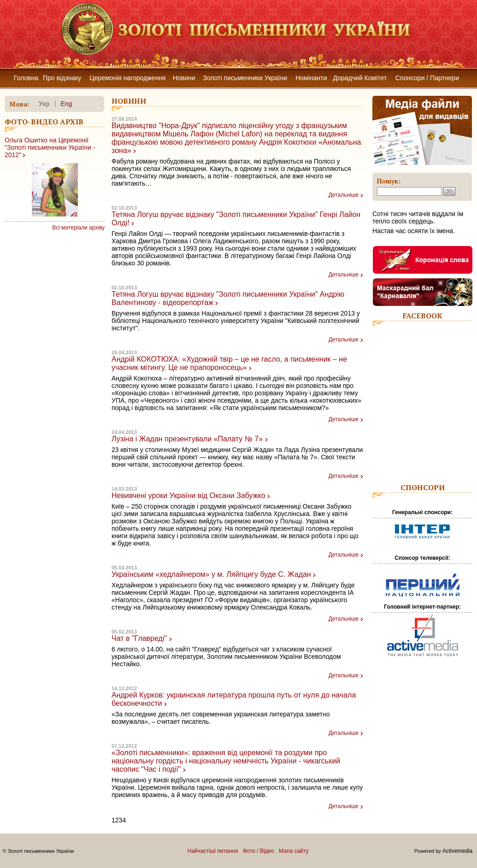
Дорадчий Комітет (360, 78)
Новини (184, 78)
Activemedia (457, 851)
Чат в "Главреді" (139, 638)
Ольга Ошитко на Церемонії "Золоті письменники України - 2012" (50, 147)
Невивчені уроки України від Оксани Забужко (188, 496)
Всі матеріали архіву (78, 228)
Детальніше (344, 195)
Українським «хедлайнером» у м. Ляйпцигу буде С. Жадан (211, 574)
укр (44, 104)
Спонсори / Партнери (427, 78)
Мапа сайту (294, 851)
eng (66, 104)
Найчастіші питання (213, 851)
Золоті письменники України (245, 78)
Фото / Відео (258, 851)
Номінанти (311, 78)
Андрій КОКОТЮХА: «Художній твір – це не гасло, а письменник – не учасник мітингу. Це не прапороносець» (229, 363)
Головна (26, 78)
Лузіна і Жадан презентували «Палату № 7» (187, 439)
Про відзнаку (62, 78)
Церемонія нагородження (127, 78)
